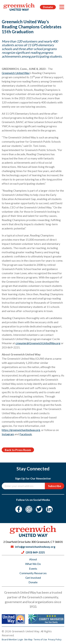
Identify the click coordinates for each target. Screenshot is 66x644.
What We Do (33, 564)
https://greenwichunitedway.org (21, 430)
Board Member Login (13, 640)
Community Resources (33, 573)
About (33, 559)
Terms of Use (41, 640)
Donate (48, 7)
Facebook (26, 434)
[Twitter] (39, 509)
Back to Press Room (18, 450)
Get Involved (33, 578)
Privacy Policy (55, 640)
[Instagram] (29, 509)
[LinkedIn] (49, 509)
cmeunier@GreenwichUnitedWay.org (38, 343)
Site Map (29, 640)
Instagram (8, 434)
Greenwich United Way (16, 73)
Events (33, 568)
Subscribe (55, 486)
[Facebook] (19, 509)
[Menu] (62, 7)
